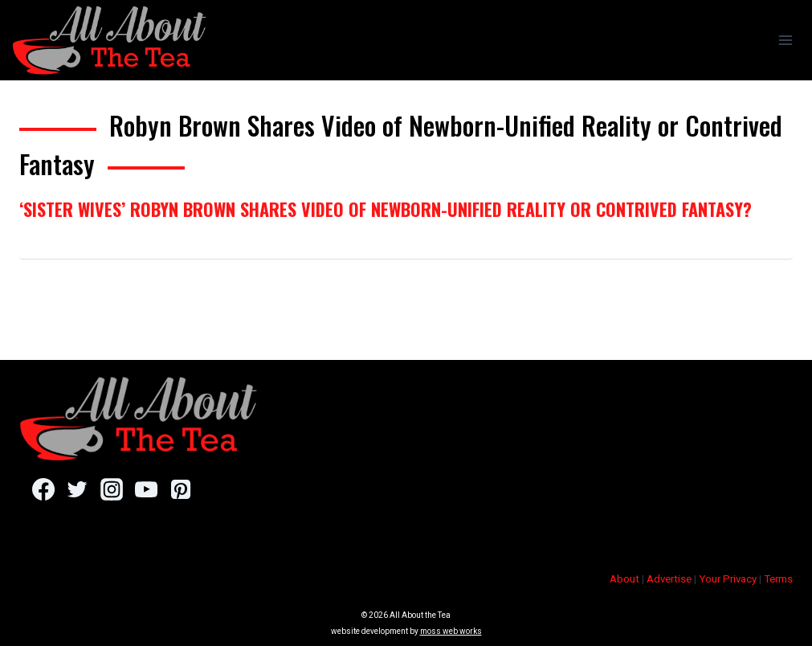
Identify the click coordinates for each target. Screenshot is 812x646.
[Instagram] (111, 489)
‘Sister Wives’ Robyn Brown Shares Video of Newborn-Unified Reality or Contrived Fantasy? (386, 209)
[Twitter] (78, 489)
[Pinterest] (180, 489)
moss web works (451, 631)
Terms (778, 579)
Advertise (669, 579)
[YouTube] (146, 489)
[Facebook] (43, 489)
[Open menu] (785, 40)
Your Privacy (728, 579)
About (624, 579)
